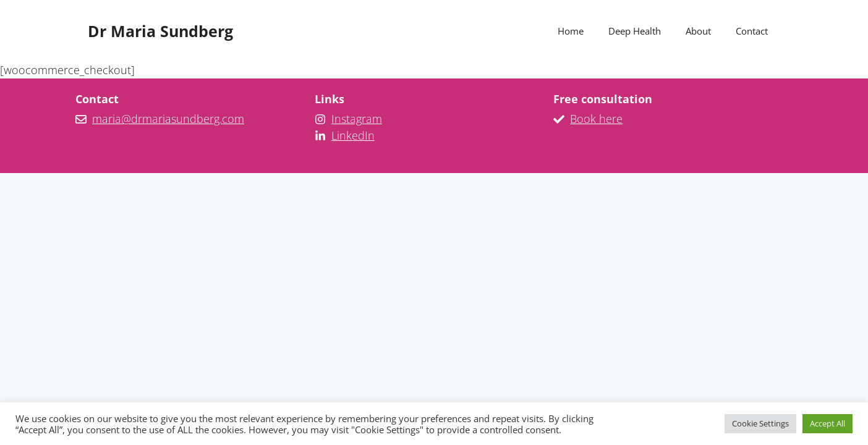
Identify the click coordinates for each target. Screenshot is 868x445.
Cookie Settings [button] (760, 423)
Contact (752, 31)
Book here (596, 119)
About (698, 31)
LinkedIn (353, 135)
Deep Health (635, 31)
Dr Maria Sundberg (160, 31)
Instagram (357, 119)
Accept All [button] (828, 423)
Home (571, 31)
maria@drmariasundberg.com (168, 119)
